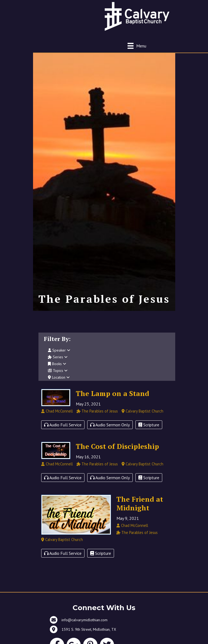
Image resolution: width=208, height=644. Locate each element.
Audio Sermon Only (110, 425)
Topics (58, 371)
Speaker (59, 350)
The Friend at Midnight (140, 503)
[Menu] (137, 46)
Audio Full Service (63, 425)
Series (58, 357)
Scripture (149, 425)
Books (57, 364)
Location (59, 377)
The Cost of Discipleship (117, 446)
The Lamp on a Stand (113, 393)
